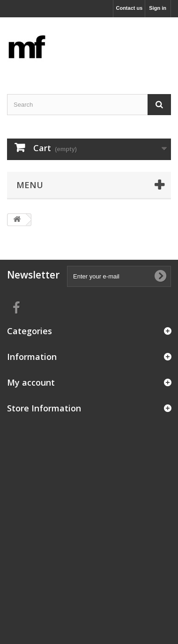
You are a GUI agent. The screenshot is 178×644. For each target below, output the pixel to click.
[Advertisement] (89, 508)
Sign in (158, 8)
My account (31, 382)
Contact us (129, 8)
